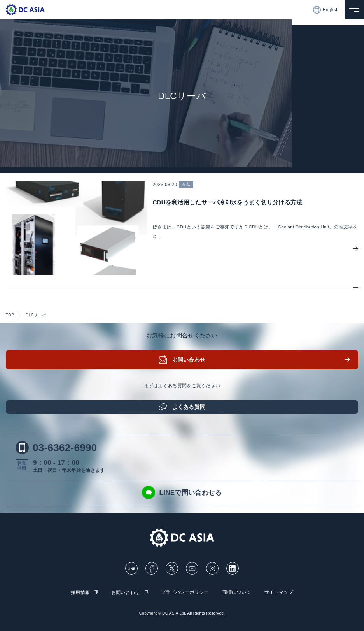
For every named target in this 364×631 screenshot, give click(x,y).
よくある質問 (189, 407)
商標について (237, 592)
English (326, 10)
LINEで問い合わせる (182, 492)
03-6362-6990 (56, 448)
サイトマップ (279, 592)
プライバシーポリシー (185, 592)
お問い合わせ (189, 360)
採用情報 (80, 592)
